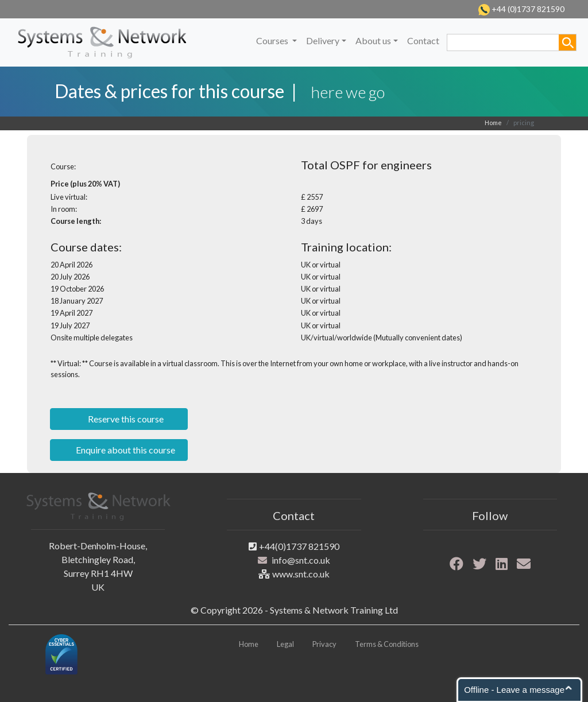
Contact (423, 40)
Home (493, 123)
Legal (285, 644)
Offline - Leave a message (514, 690)
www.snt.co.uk (301, 574)
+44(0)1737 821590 (299, 546)
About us (373, 40)
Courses (273, 40)
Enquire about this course (125, 450)
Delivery (323, 40)
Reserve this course (125, 419)
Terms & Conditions (387, 644)
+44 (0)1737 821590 (527, 9)
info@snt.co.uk (301, 560)
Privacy (324, 644)
